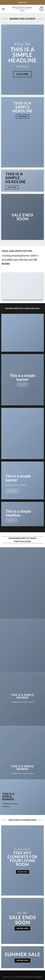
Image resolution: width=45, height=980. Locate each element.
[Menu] (3, 9)
